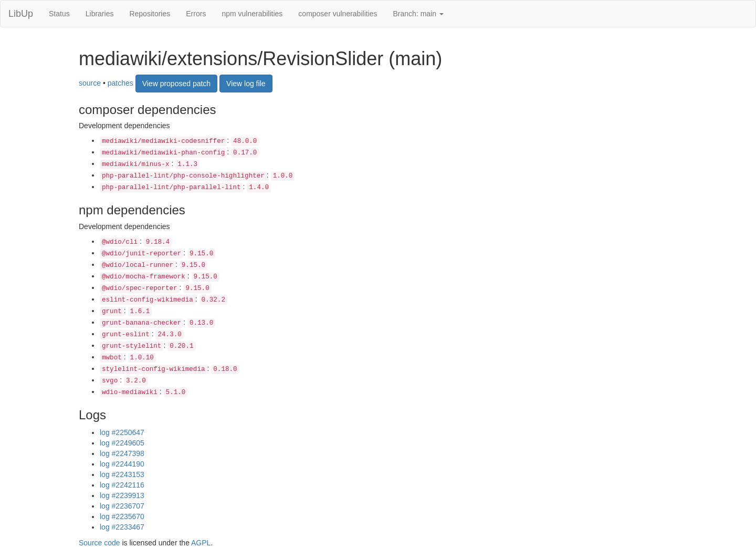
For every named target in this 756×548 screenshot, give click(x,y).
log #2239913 (122, 495)
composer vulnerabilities (338, 14)
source (90, 82)
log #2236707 (122, 506)
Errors (196, 14)
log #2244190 (122, 464)
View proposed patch (177, 84)
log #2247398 (122, 453)
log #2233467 (122, 527)
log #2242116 (122, 485)
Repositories (150, 14)
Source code (99, 543)
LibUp (21, 14)
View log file (246, 84)
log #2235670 (122, 516)
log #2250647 (122, 432)
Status (59, 14)
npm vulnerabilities (252, 14)
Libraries (100, 14)
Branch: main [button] (418, 14)
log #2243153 (122, 474)
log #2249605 (122, 443)
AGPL (201, 543)
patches (120, 82)
